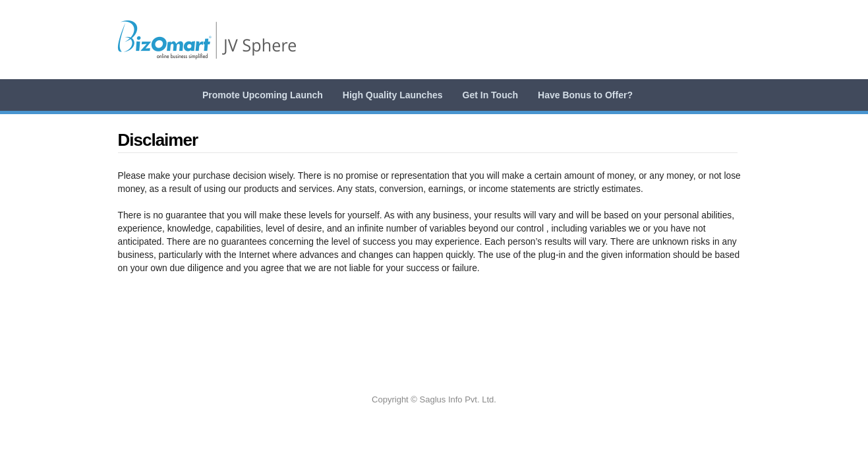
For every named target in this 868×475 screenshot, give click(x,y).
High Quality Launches (393, 95)
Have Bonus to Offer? (585, 95)
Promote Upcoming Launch (263, 95)
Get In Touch (491, 95)
